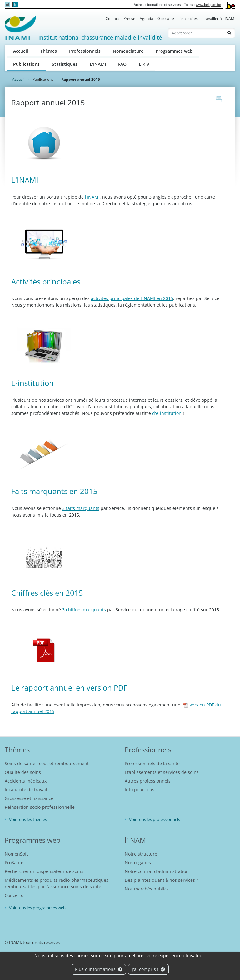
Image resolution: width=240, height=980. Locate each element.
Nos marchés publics (147, 889)
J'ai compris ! (149, 969)
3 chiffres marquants (84, 610)
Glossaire (166, 19)
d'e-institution (167, 413)
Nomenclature (128, 51)
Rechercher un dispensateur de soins (44, 871)
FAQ (122, 64)
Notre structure (141, 854)
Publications (30, 64)
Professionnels (85, 51)
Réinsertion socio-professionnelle (40, 807)
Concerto (14, 895)
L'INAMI (98, 64)
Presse (129, 19)
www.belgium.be (208, 5)
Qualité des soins (23, 772)
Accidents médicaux (26, 781)
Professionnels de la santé (152, 763)
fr (15, 5)
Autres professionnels (148, 781)
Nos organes (138, 863)
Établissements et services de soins (162, 772)
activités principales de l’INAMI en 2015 (132, 298)
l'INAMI (136, 840)
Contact (112, 19)
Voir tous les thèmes (28, 819)
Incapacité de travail (26, 790)
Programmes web (174, 51)
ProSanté (14, 863)
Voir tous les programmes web (37, 908)
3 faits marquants (81, 508)
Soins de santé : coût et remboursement (47, 763)
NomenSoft (16, 854)
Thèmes (49, 51)
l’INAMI (92, 197)
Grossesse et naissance (29, 798)
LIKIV (144, 64)
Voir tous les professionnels (155, 819)
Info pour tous (140, 790)
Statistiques (65, 64)
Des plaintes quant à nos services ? (161, 880)
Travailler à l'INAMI (219, 19)
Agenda (146, 19)
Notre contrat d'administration (157, 871)
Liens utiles (188, 19)
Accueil (21, 51)
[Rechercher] (196, 33)
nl (7, 5)
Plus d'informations (99, 969)
